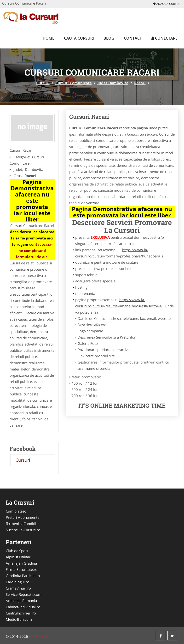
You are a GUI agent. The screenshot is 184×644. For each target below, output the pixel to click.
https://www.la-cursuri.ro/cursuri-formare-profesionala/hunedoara (118, 253)
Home (49, 38)
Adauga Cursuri (167, 4)
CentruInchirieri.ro (21, 613)
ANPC (36, 636)
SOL (45, 636)
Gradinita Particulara (23, 576)
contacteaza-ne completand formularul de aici (34, 250)
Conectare (164, 38)
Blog (109, 38)
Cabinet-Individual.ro (23, 607)
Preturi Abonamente (23, 517)
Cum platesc (16, 511)
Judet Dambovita (113, 83)
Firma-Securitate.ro (22, 569)
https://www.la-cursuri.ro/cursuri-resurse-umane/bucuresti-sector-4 (118, 303)
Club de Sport (17, 551)
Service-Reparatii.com (24, 594)
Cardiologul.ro (17, 582)
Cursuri (43, 83)
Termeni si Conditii (21, 524)
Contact (133, 38)
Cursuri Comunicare (74, 83)
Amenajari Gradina (21, 563)
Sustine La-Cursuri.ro (23, 530)
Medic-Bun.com (19, 619)
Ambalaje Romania (21, 601)
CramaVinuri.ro (18, 588)
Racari (140, 83)
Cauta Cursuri (79, 38)
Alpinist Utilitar (18, 557)
